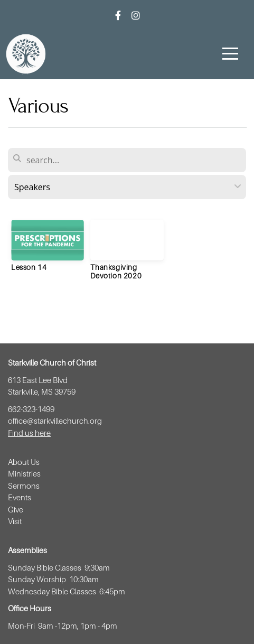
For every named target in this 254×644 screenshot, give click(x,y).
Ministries (25, 473)
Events (20, 497)
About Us (24, 462)
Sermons (24, 486)
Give (16, 509)
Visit (16, 521)
